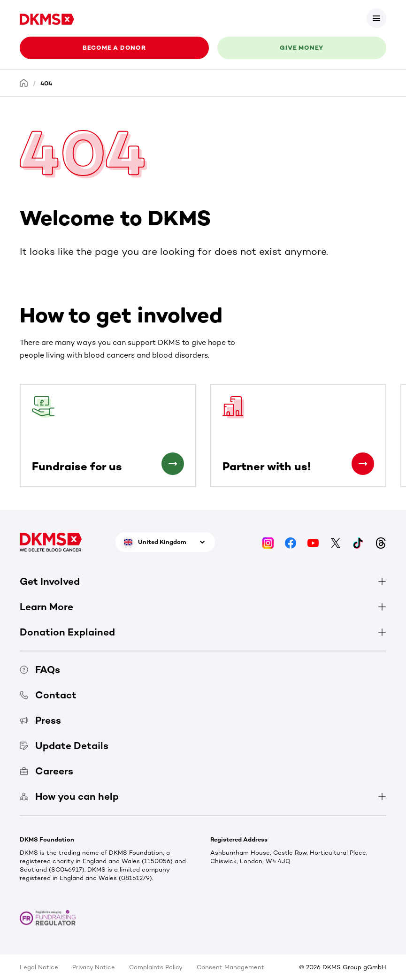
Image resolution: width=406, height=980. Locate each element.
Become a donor (114, 48)
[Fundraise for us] (173, 464)
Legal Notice (39, 967)
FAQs (40, 670)
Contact (48, 695)
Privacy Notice (94, 967)
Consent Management (230, 967)
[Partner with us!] (363, 464)
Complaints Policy (156, 967)
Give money (302, 48)
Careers (46, 771)
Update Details (64, 746)
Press (40, 720)
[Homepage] (24, 83)
